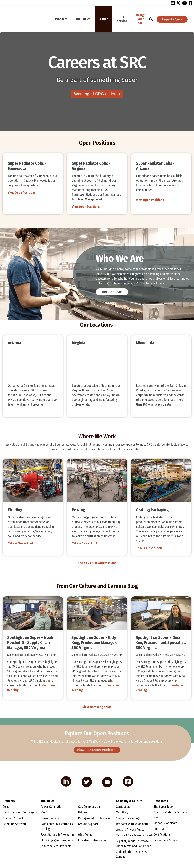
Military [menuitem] (83, 813)
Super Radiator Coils (19, 655)
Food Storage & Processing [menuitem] (57, 835)
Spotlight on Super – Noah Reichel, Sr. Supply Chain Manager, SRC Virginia (30, 643)
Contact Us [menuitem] (123, 807)
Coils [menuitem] (6, 807)
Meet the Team (112, 292)
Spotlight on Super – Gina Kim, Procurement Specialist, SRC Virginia (161, 643)
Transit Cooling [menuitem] (50, 818)
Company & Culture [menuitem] (129, 801)
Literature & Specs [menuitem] (165, 840)
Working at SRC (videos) (97, 94)
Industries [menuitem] (83, 19)
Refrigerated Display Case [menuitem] (94, 818)
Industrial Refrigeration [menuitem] (93, 840)
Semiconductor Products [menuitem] (56, 846)
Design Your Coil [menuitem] (141, 19)
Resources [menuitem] (161, 801)
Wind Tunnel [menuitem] (86, 835)
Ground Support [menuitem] (88, 824)
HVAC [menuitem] (44, 813)
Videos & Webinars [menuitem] (165, 823)
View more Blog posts (97, 707)
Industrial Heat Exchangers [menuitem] (20, 813)
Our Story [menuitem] (122, 813)
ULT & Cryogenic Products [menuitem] (57, 840)
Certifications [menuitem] (162, 835)
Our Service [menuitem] (122, 19)
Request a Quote (172, 19)
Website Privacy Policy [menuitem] (130, 830)
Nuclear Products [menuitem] (14, 818)
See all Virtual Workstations (97, 563)
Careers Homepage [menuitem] (128, 818)
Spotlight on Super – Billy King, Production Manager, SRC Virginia (94, 643)
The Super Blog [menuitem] (163, 807)
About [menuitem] (104, 19)
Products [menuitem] (61, 19)
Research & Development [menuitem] (132, 824)
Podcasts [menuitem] (159, 829)
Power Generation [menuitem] (52, 807)
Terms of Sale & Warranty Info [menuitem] (135, 836)
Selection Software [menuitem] (15, 824)
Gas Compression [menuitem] (89, 807)
